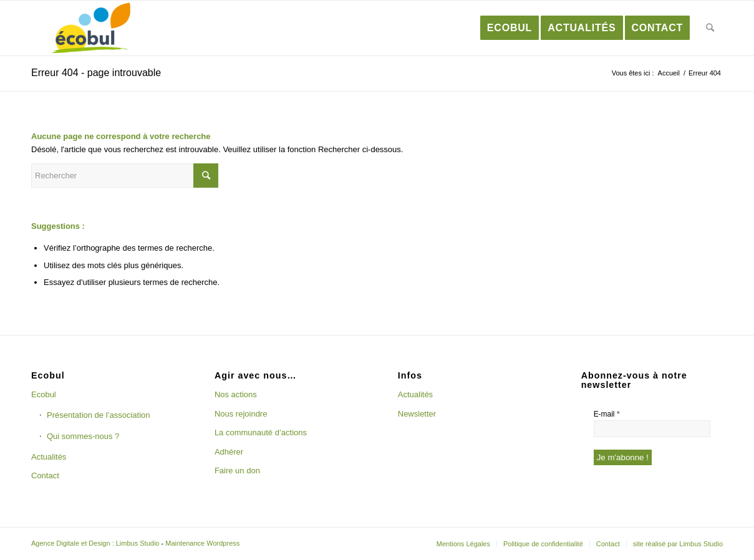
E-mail (607, 414)
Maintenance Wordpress (202, 543)
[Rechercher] (710, 28)
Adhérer (229, 452)
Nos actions (236, 394)
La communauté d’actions (261, 432)
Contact (45, 476)
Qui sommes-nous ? (83, 436)
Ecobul (44, 394)
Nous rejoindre (241, 414)
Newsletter (417, 414)
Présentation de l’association (99, 415)
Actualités (49, 457)
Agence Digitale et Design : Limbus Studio (95, 543)
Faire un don (237, 471)
